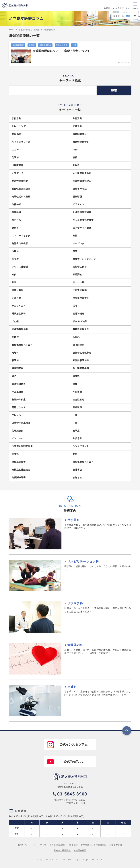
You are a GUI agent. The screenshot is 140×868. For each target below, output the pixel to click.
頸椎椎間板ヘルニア (22, 345)
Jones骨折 (79, 345)
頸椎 (75, 236)
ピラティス (79, 204)
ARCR (76, 165)
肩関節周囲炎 (45, 45)
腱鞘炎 (15, 228)
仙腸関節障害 (19, 478)
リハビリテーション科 (83, 562)
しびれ (76, 337)
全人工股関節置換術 (83, 220)
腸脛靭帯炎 (17, 368)
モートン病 (79, 282)
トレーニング (19, 126)
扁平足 (76, 431)
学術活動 (16, 118)
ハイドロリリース (21, 142)
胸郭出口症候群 (20, 243)
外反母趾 (77, 438)
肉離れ (15, 353)
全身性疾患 (79, 400)
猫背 (75, 251)
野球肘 (15, 337)
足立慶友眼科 (116, 845)
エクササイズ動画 (82, 228)
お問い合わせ (24, 845)
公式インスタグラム (74, 745)
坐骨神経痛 (79, 314)
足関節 (15, 158)
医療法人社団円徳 (62, 850)
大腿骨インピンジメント (85, 259)
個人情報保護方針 (58, 845)
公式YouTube (74, 762)
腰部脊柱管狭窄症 (82, 353)
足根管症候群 (80, 267)
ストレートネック (21, 236)
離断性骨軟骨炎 (81, 142)
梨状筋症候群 (19, 314)
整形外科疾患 (62, 45)
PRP (75, 150)
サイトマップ (40, 845)
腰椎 (75, 158)
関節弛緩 (16, 134)
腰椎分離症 (17, 290)
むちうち (16, 220)
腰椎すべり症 (80, 189)
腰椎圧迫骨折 (19, 462)
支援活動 (77, 126)
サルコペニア (19, 306)
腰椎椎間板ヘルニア (83, 462)
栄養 (75, 306)
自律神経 (16, 204)
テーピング (79, 243)
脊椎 (75, 454)
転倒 (14, 275)
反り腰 (15, 259)
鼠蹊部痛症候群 (20, 329)
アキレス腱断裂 (20, 267)
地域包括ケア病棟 (21, 197)
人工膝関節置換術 (82, 173)
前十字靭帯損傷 (81, 368)
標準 (128, 16)
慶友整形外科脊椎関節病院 (94, 845)
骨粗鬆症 (77, 407)
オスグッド (17, 173)
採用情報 (74, 845)
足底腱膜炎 (17, 431)
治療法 (15, 251)
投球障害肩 (17, 165)
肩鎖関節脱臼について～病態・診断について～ (63, 51)
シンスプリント (81, 446)
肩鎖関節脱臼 (18, 45)
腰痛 (75, 384)
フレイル (16, 415)
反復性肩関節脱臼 (82, 181)
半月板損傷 (17, 392)
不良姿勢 (77, 392)
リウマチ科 (75, 603)
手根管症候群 (80, 290)
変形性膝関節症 (20, 181)
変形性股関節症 (81, 361)
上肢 (74, 45)
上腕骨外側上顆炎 (21, 423)
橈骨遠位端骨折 (81, 298)
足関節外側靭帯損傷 (22, 446)
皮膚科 (72, 687)
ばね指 (15, 321)
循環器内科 (75, 645)
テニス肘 (16, 298)
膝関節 (15, 454)
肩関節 (32, 45)
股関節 (15, 361)
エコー (15, 150)
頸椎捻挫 (16, 212)
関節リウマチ (19, 407)
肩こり (15, 376)
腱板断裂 (77, 197)
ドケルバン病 (80, 321)
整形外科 (74, 520)
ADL (14, 282)
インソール (17, 438)
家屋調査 (77, 275)
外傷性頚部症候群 (82, 212)
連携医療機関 (80, 850)
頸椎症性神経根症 (21, 470)
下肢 (75, 423)
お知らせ (77, 478)
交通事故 (77, 470)
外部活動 (77, 118)
